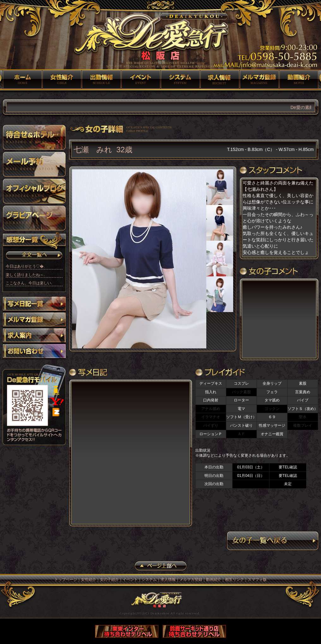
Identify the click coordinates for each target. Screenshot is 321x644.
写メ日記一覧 (34, 304)
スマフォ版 (257, 580)
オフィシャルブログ (34, 191)
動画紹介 (299, 80)
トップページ (22, 80)
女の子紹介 (101, 80)
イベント (141, 80)
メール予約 (34, 164)
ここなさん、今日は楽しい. (29, 283)
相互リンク (234, 580)
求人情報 (220, 80)
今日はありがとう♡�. (25, 266)
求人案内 (34, 336)
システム (180, 80)
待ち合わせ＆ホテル (34, 137)
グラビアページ (34, 218)
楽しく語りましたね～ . (25, 275)
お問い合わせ (34, 352)
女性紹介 (62, 80)
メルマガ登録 (259, 80)
